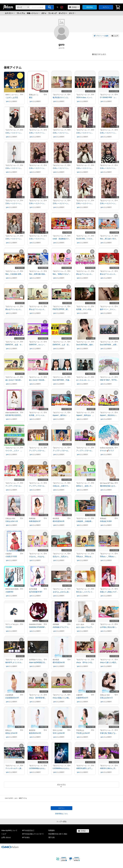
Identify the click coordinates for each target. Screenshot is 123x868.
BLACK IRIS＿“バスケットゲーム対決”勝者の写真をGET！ (85, 239)
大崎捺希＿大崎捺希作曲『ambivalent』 (85, 521)
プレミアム (21, 13)
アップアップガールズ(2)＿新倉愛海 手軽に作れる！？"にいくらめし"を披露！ (62, 451)
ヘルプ (4, 834)
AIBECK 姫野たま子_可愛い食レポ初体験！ (85, 768)
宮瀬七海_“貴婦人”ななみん (109, 733)
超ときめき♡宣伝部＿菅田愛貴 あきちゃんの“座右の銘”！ (14, 380)
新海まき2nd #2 (11, 733)
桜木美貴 (56, 518)
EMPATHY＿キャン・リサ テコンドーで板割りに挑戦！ (38, 345)
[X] (57, 7)
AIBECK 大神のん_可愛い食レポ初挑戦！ (109, 768)
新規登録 (90, 7)
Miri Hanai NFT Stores (107, 483)
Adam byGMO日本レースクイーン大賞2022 (13, 413)
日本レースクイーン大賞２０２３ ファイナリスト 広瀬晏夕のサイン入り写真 (38, 203)
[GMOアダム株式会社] (10, 847)
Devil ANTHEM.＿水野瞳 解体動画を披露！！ (109, 345)
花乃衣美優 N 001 (36, 592)
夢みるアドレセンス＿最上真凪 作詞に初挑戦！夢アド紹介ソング (85, 274)
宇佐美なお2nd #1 (83, 733)
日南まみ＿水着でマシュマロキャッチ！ (62, 486)
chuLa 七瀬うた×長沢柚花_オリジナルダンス (109, 662)
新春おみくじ (34, 95)
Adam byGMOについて (9, 830)
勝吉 (31, 97)
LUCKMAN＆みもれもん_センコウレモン (62, 768)
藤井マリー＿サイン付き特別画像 (109, 309)
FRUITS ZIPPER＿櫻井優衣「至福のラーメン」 (62, 309)
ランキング (52, 13)
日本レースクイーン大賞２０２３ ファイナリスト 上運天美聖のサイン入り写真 (38, 133)
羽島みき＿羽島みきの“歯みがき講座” (85, 557)
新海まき (9, 730)
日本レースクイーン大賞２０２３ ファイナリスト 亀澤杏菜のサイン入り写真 (109, 133)
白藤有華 (79, 695)
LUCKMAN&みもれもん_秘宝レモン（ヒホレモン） (38, 768)
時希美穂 (32, 518)
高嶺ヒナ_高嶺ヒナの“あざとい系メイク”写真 (109, 592)
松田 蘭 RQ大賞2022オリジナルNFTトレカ (14, 415)
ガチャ (44, 13)
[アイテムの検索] (49, 7)
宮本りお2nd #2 (59, 733)
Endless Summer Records (107, 448)
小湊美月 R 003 (11, 557)
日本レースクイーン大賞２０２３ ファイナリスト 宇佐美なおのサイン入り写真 (38, 168)
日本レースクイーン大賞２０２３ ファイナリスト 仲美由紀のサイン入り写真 (85, 133)
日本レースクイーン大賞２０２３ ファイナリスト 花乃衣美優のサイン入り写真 (14, 203)
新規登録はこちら (61, 814)
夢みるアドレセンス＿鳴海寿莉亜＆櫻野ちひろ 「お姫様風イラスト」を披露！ (14, 309)
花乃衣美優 (33, 589)
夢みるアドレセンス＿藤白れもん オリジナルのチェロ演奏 (38, 309)
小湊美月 (9, 554)
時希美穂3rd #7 (35, 521)
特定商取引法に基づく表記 (58, 834)
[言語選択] (74, 7)
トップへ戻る (61, 821)
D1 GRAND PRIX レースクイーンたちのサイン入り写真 (109, 97)
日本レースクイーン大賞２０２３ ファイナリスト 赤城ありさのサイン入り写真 (14, 239)
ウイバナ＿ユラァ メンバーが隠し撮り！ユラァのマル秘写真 (14, 451)
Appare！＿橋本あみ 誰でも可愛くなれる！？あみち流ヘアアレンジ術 (85, 415)
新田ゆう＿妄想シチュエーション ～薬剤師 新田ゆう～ (85, 486)
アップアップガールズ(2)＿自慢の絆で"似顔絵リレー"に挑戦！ (38, 451)
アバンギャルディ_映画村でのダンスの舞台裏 (14, 768)
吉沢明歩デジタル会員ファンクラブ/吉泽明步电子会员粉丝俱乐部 (36, 660)
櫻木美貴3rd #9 (58, 521)
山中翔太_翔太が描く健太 (109, 627)
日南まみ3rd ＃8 (12, 521)
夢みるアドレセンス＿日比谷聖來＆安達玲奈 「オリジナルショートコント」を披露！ (109, 274)
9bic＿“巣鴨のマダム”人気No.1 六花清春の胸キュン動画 (62, 274)
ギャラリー (63, 13)
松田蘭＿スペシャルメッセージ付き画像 (38, 415)
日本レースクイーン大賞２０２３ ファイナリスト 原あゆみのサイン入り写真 (14, 168)
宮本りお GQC (58, 730)
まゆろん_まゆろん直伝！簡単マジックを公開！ (62, 592)
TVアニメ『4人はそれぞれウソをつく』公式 (13, 624)
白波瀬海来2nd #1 (12, 698)
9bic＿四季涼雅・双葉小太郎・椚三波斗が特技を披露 (38, 274)
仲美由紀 (103, 518)
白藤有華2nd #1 (82, 698)
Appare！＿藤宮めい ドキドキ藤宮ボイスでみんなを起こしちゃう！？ (62, 415)
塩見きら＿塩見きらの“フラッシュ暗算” (62, 557)
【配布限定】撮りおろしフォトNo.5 (109, 486)
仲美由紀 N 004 (106, 521)
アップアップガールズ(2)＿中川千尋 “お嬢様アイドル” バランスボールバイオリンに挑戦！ (38, 486)
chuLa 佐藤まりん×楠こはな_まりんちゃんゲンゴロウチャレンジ (62, 698)
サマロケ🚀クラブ (107, 451)
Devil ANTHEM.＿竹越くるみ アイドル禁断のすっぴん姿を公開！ (62, 380)
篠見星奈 (32, 730)
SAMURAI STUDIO (35, 624)
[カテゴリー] (23, 7)
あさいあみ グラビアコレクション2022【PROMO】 (85, 627)
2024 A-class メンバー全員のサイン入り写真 (85, 97)
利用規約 (52, 830)
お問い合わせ (6, 837)
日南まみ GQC (10, 518)
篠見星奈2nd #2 (35, 733)
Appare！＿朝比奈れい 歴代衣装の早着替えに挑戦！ (109, 415)
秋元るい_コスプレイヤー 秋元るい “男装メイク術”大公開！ (85, 592)
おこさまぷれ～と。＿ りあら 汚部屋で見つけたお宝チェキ (85, 380)
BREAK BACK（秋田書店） (13, 589)
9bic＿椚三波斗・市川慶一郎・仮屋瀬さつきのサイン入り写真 (109, 239)
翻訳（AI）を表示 (99, 54)
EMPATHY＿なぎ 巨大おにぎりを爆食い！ (62, 345)
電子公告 (52, 837)
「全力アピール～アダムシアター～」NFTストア (60, 95)
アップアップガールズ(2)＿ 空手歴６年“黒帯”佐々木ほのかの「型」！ (14, 486)
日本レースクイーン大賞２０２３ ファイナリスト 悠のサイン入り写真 (62, 203)
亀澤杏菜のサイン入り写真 (62, 97)
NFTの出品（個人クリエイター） (33, 834)
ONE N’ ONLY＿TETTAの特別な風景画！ (109, 380)
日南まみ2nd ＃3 (106, 698)
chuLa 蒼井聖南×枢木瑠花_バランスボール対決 (38, 698)
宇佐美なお (80, 730)
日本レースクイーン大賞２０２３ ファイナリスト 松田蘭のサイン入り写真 (62, 168)
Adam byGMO (9, 798)
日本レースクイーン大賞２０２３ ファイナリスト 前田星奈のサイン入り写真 (62, 133)
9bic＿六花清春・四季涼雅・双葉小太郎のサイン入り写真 (14, 274)
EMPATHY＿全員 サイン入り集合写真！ (14, 345)
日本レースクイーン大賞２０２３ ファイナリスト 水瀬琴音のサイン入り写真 (85, 168)
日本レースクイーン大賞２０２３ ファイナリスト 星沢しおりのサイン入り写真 (38, 239)
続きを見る (61, 785)
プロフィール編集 (101, 36)
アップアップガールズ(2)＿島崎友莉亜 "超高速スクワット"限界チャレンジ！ (85, 451)
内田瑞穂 (56, 624)
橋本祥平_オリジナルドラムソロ (14, 662)
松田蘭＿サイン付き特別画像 (85, 309)
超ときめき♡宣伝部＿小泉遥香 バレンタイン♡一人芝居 (38, 380)
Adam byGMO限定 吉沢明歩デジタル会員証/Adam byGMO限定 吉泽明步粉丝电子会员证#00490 (38, 662)
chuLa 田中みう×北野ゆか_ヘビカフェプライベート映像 (85, 662)
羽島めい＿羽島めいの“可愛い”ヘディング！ (109, 557)
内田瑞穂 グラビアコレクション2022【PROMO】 (62, 627)
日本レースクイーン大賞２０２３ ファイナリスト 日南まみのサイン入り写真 (109, 203)
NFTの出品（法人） (28, 830)
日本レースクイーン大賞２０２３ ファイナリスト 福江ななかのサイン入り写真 (14, 133)
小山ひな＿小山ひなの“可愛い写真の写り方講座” (38, 557)
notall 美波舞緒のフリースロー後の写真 (62, 239)
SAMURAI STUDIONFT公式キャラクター (38, 627)
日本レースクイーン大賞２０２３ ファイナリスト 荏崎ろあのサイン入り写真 (85, 203)
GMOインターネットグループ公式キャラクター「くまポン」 (13, 95)
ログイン (106, 7)
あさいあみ (80, 624)
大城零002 (9, 592)
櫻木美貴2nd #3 (59, 662)
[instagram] (62, 7)
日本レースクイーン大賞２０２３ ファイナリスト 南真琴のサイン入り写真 (109, 168)
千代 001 (9, 627)
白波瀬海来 (9, 695)
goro (7, 101)
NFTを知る (26, 837)
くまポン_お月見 (12, 97)
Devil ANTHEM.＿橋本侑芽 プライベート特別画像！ (85, 345)
